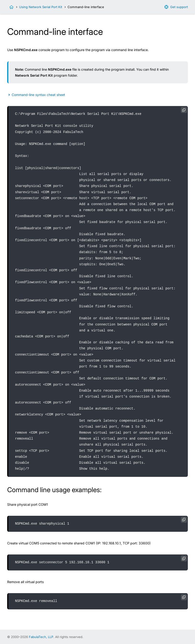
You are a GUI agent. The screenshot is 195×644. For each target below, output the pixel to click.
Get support (179, 7)
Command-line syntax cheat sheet (38, 95)
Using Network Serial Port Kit (41, 7)
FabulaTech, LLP (41, 637)
